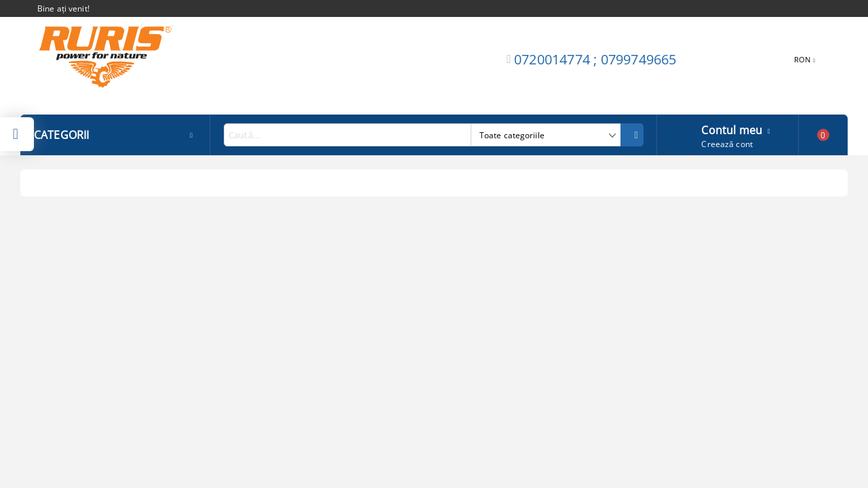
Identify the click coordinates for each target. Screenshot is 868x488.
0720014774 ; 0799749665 (595, 59)
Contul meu (732, 129)
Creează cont (727, 144)
